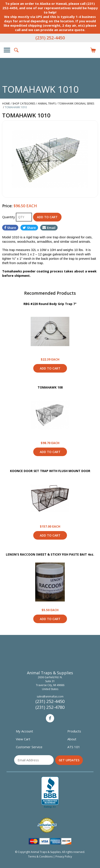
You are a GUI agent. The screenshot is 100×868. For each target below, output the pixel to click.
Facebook (50, 718)
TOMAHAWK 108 (50, 387)
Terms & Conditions (40, 857)
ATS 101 (74, 747)
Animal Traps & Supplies (50, 59)
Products (74, 731)
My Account (24, 731)
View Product (50, 331)
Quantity (9, 217)
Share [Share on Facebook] (10, 228)
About (72, 739)
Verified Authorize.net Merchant (47, 825)
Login (83, 50)
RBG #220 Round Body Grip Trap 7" (50, 304)
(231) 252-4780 (50, 707)
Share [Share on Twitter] (29, 228)
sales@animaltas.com (50, 696)
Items (93, 50)
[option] (50, 159)
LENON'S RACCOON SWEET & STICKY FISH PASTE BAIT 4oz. (50, 554)
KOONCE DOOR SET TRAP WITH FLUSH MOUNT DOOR (50, 471)
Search (17, 50)
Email (49, 228)
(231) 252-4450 (50, 38)
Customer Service (29, 747)
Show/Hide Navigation (7, 50)
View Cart (23, 739)
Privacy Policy (64, 857)
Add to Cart (50, 368)
